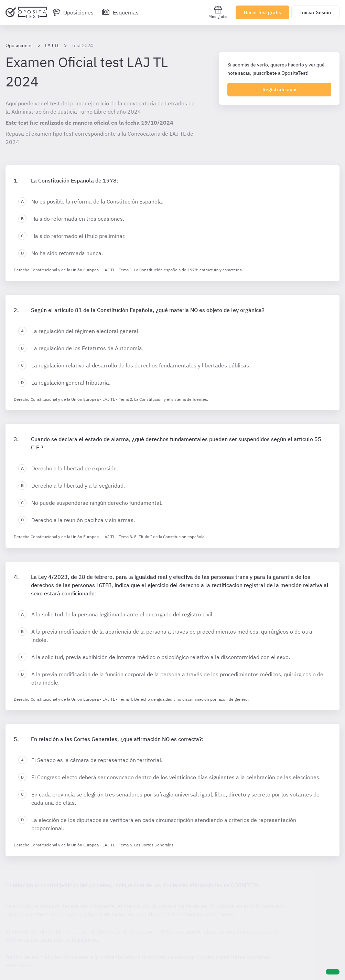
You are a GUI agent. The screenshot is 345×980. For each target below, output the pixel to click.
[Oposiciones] (73, 12)
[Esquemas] (120, 12)
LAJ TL (52, 45)
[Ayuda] (333, 972)
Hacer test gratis (262, 12)
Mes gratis (218, 12)
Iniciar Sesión (315, 12)
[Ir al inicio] (26, 12)
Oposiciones (19, 45)
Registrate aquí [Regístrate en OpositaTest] (279, 90)
